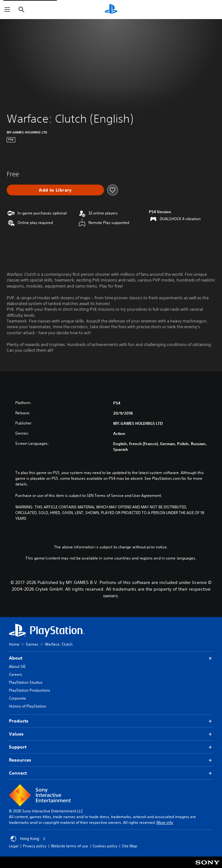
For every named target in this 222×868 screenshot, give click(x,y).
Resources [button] (111, 760)
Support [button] (111, 747)
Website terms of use (69, 846)
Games (32, 644)
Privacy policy (35, 846)
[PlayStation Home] (111, 10)
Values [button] (111, 734)
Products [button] (111, 721)
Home (14, 644)
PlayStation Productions (30, 690)
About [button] (111, 658)
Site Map (129, 846)
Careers (16, 674)
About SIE (17, 666)
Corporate (17, 698)
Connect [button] (111, 773)
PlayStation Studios (26, 682)
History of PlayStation (28, 706)
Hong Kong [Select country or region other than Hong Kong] (28, 839)
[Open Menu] (7, 10)
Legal (14, 846)
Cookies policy (105, 846)
